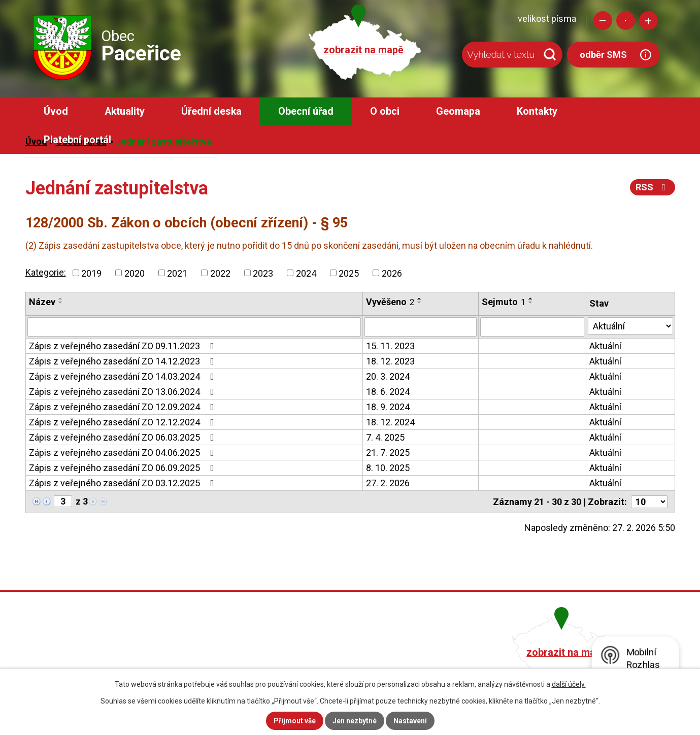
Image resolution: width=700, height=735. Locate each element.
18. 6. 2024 (388, 392)
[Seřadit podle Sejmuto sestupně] (531, 303)
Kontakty (537, 111)
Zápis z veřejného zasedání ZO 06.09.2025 (124, 468)
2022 (220, 273)
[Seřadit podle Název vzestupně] (61, 298)
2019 (91, 273)
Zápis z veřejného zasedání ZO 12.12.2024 (124, 422)
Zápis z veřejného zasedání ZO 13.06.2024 (124, 392)
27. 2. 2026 (388, 483)
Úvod (56, 111)
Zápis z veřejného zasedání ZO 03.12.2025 (124, 483)
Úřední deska (211, 111)
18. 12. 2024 (390, 422)
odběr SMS (603, 55)
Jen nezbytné (355, 721)
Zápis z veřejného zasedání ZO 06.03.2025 (124, 437)
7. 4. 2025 (385, 437)
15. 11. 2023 (390, 346)
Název (42, 302)
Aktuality (125, 111)
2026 (392, 273)
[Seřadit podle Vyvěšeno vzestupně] (420, 298)
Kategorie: (46, 272)
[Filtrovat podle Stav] (630, 326)
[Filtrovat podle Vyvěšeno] (421, 327)
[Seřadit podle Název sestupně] (61, 303)
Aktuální (605, 346)
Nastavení (410, 721)
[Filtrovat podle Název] (194, 327)
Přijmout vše (295, 721)
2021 (177, 273)
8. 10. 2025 (388, 468)
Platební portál (77, 140)
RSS (653, 187)
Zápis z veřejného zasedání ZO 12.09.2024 (124, 407)
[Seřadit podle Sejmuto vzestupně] (531, 298)
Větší (648, 21)
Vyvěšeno (390, 302)
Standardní (626, 21)
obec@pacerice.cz (297, 666)
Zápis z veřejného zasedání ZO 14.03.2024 (124, 376)
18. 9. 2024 (388, 407)
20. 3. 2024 (388, 376)
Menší (603, 21)
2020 (135, 273)
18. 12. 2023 (390, 361)
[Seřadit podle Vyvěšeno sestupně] (420, 303)
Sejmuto (504, 302)
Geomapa (458, 111)
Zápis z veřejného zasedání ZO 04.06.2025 (124, 453)
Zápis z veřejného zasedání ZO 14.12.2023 (124, 361)
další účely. (569, 684)
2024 (306, 273)
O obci (385, 111)
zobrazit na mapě (363, 50)
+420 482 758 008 (295, 651)
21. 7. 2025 (388, 453)
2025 (349, 273)
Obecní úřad (306, 111)
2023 (263, 273)
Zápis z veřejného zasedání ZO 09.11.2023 (124, 346)
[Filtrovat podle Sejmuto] (532, 327)
